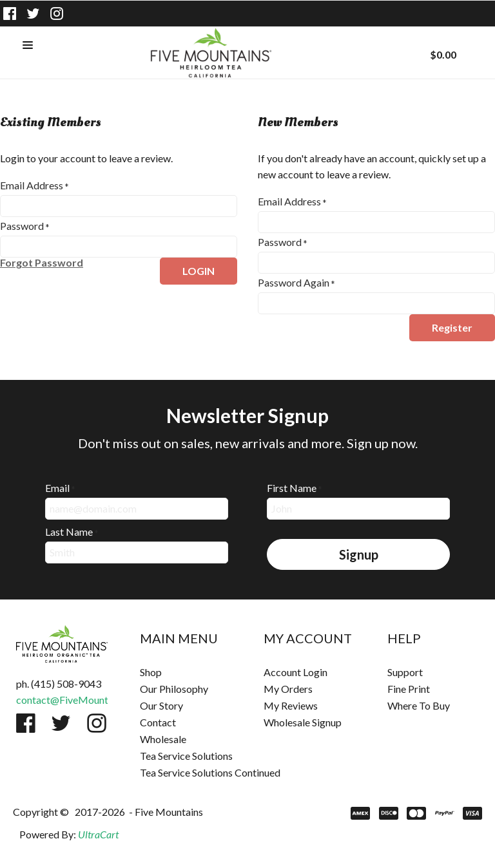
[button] (28, 46)
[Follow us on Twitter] (34, 14)
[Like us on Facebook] (10, 14)
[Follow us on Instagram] (57, 14)
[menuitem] (186, 672)
